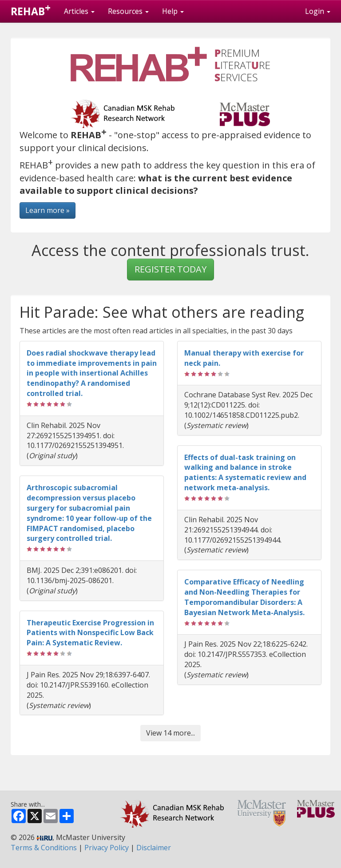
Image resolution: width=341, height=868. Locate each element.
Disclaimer (154, 848)
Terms (44, 848)
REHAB (31, 9)
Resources (128, 11)
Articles (79, 11)
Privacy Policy (107, 848)
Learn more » (48, 210)
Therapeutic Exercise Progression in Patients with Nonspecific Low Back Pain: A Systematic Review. (90, 633)
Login (318, 11)
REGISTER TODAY (170, 269)
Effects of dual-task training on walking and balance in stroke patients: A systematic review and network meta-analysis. (245, 473)
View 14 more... (170, 733)
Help (173, 11)
